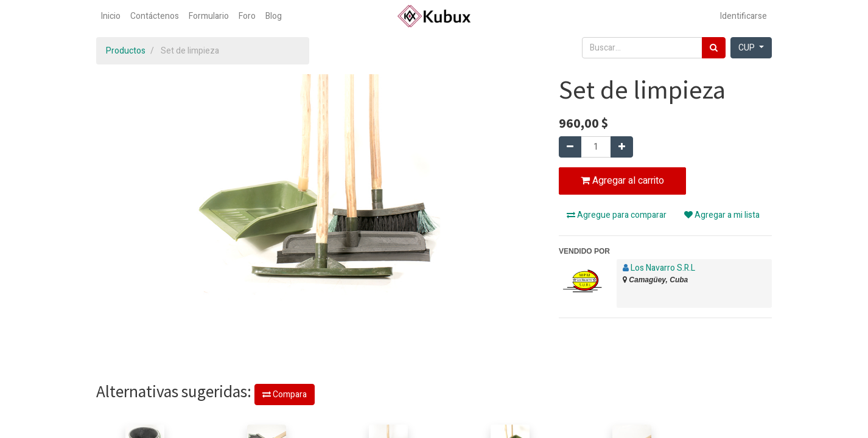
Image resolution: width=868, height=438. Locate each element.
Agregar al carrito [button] (622, 181)
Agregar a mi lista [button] (722, 215)
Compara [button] (285, 395)
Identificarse (744, 16)
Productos (126, 51)
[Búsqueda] (714, 48)
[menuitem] (111, 16)
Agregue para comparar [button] (617, 215)
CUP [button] (747, 48)
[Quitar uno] (570, 147)
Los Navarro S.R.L (663, 268)
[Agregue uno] (622, 147)
